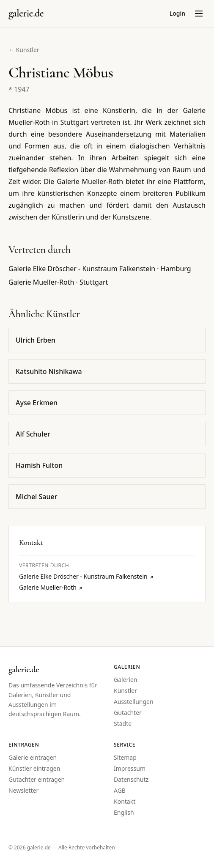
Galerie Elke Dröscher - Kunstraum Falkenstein (86, 576)
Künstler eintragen (34, 768)
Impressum (130, 768)
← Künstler (24, 50)
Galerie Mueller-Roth (51, 587)
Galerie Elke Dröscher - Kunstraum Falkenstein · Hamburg (100, 269)
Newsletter (23, 790)
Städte (123, 724)
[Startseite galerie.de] (26, 14)
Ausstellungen (134, 702)
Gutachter (128, 713)
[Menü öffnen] (199, 14)
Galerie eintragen (33, 757)
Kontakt (125, 801)
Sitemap (125, 757)
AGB (120, 790)
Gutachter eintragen (37, 779)
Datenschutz (131, 779)
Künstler (125, 691)
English (124, 812)
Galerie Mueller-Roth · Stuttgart (58, 282)
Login (177, 13)
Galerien (126, 680)
